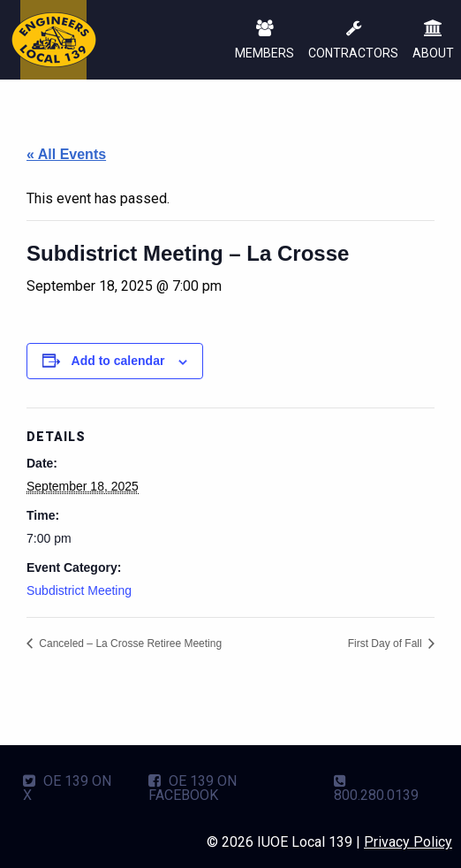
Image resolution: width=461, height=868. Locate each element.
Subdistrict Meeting (79, 590)
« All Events (66, 154)
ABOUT (433, 41)
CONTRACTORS (353, 41)
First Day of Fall (386, 643)
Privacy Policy (408, 842)
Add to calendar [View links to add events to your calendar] (118, 361)
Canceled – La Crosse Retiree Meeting (129, 643)
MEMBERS (265, 41)
